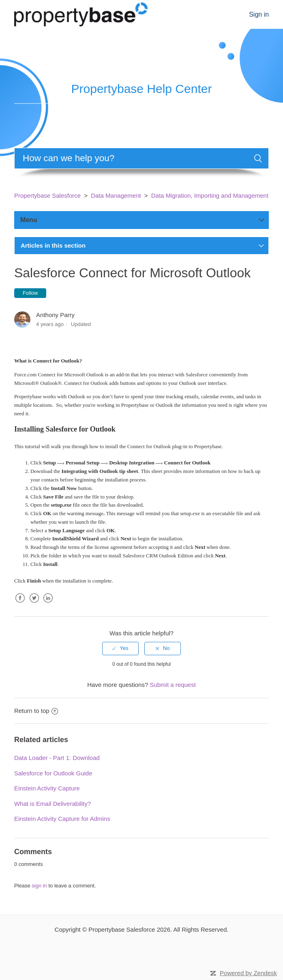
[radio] (120, 648)
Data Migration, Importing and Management (210, 195)
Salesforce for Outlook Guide (53, 773)
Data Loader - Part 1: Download (57, 758)
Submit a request (173, 685)
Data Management (116, 195)
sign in (39, 886)
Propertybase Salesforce (47, 195)
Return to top (36, 711)
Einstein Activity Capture (47, 788)
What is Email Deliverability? (53, 804)
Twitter (34, 604)
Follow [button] (30, 293)
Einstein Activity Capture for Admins (62, 819)
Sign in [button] (259, 14)
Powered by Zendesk (248, 973)
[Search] (141, 158)
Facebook (20, 604)
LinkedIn (48, 604)
